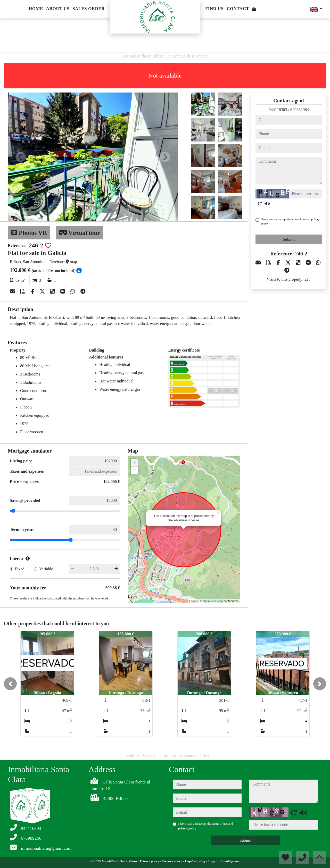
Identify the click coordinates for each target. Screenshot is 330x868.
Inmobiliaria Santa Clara (120, 861)
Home (36, 9)
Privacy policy (150, 861)
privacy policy (187, 828)
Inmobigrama (230, 861)
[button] (10, 684)
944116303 (278, 110)
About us (58, 9)
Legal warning (195, 861)
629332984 (300, 110)
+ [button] (135, 463)
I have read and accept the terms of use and (290, 221)
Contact (238, 9)
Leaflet (193, 601)
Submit (289, 239)
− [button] (135, 471)
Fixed (20, 569)
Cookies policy (172, 861)
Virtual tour (80, 233)
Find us (214, 9)
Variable (46, 569)
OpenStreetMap (213, 601)
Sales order (89, 9)
